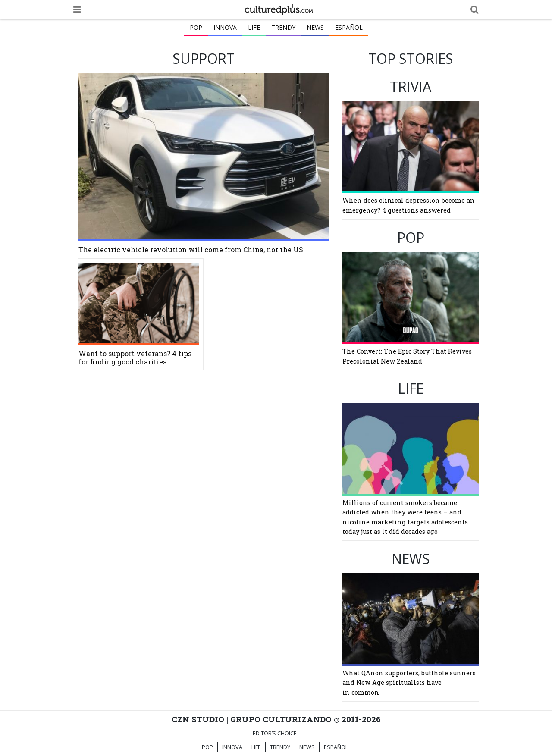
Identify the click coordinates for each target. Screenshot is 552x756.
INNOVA (225, 27)
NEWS (315, 27)
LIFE (254, 27)
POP (196, 27)
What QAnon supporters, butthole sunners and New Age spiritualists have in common (409, 683)
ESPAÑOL (349, 27)
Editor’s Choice (275, 733)
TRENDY (283, 27)
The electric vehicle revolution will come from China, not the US (191, 249)
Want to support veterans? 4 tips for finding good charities (135, 358)
